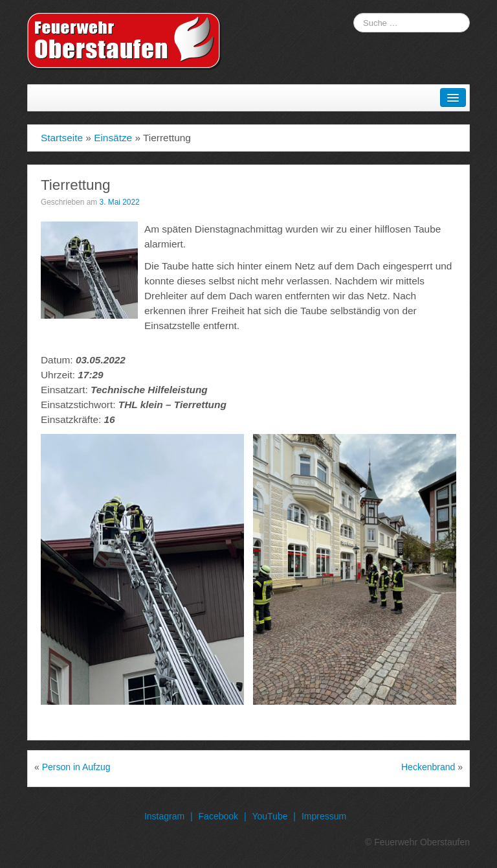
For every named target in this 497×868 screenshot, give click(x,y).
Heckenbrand (428, 767)
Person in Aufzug (76, 767)
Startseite (62, 138)
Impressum (324, 816)
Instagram (164, 816)
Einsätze (113, 138)
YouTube (270, 816)
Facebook (218, 816)
